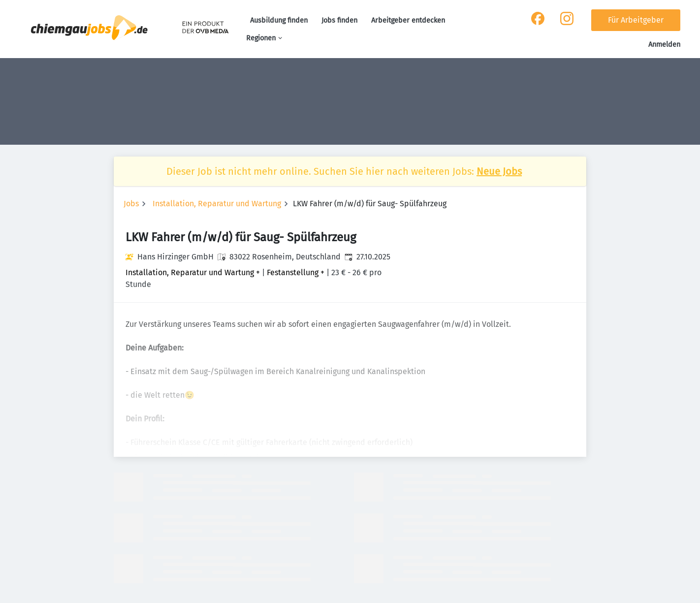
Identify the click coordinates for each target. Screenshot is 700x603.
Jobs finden (339, 20)
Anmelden (664, 45)
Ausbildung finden (279, 20)
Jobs (131, 204)
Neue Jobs (499, 171)
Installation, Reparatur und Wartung (217, 204)
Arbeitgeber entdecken (408, 20)
